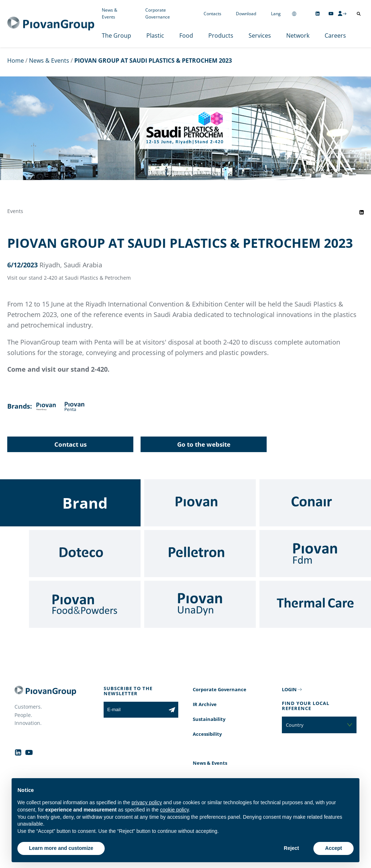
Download (246, 14)
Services (260, 36)
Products (221, 36)
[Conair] (315, 503)
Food (186, 36)
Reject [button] (291, 848)
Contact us (70, 444)
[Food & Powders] (85, 604)
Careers (335, 36)
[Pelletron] (200, 554)
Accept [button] (334, 848)
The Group (116, 36)
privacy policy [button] (147, 802)
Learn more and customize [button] (61, 848)
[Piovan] (200, 503)
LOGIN (289, 689)
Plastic (155, 36)
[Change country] (294, 14)
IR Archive (205, 704)
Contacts (212, 14)
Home (16, 60)
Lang (276, 14)
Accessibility (207, 734)
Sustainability (209, 719)
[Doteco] (85, 554)
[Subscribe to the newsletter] (172, 710)
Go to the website (204, 444)
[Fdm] (315, 554)
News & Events (110, 13)
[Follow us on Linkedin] (318, 14)
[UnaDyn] (200, 604)
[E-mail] (135, 710)
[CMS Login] (342, 13)
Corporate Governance (158, 13)
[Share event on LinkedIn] (362, 212)
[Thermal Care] (315, 604)
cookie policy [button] (174, 810)
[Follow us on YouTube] (331, 14)
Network (298, 36)
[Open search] (359, 14)
